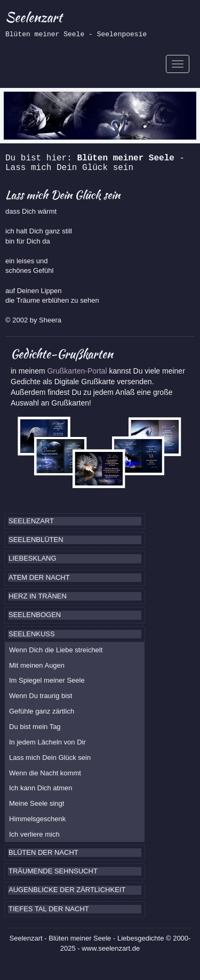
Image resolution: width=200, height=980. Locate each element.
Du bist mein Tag (35, 727)
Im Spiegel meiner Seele (47, 680)
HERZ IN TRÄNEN (38, 596)
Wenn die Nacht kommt (45, 773)
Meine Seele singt (37, 803)
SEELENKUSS (32, 634)
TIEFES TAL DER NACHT (49, 909)
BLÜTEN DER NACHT (43, 852)
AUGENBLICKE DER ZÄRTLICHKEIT (67, 890)
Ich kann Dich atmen (41, 788)
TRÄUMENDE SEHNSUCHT (53, 871)
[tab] (75, 521)
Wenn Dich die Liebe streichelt (56, 650)
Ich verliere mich (34, 834)
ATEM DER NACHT (39, 577)
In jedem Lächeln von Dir (47, 742)
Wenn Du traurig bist (41, 696)
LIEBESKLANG (33, 558)
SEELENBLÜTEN (36, 540)
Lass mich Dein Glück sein (50, 758)
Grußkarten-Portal (78, 371)
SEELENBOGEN (35, 615)
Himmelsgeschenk (37, 819)
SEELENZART (31, 521)
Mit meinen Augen (37, 665)
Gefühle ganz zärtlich (42, 711)
